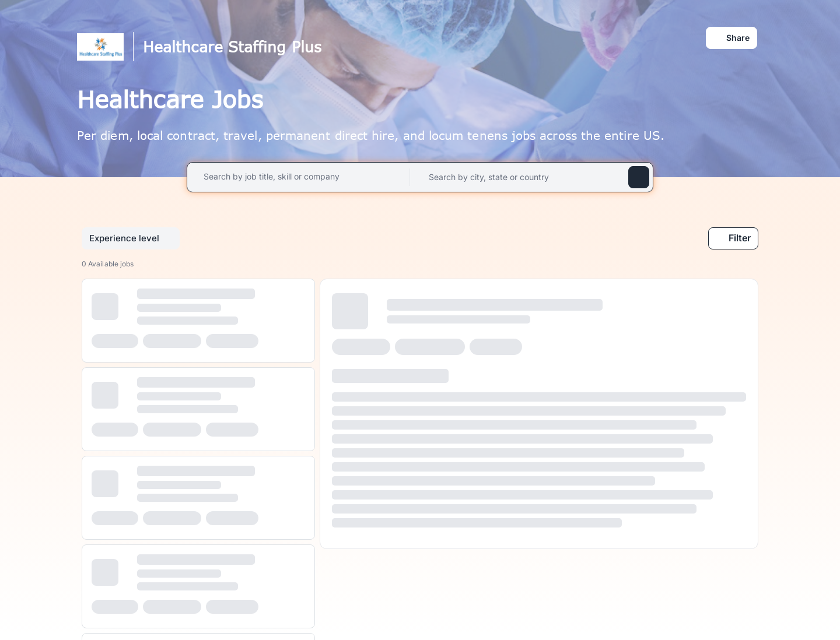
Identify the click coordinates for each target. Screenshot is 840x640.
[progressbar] (105, 307)
